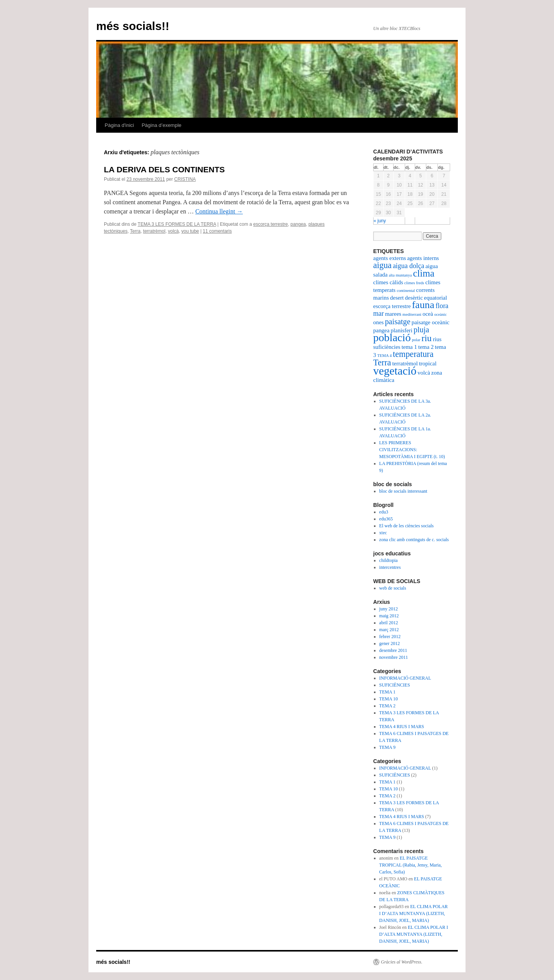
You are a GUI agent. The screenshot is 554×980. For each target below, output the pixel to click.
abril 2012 (389, 623)
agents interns (423, 258)
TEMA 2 (387, 706)
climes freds (414, 283)
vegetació (395, 371)
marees (393, 314)
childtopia (389, 560)
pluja (421, 330)
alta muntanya (400, 275)
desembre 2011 (393, 650)
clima (424, 273)
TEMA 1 (387, 692)
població (392, 337)
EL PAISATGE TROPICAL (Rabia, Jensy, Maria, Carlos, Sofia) (411, 865)
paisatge (397, 322)
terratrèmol (154, 231)
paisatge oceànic (431, 322)
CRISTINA (185, 179)
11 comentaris (217, 231)
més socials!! (133, 26)
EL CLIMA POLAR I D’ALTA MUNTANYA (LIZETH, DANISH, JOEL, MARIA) (414, 913)
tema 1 (409, 347)
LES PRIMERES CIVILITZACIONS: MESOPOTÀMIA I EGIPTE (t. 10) (412, 450)
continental (406, 291)
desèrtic (414, 298)
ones (378, 322)
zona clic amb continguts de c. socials (414, 540)
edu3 (384, 512)
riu (427, 338)
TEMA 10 (389, 699)
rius (437, 339)
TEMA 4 (384, 356)
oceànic (441, 314)
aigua (382, 265)
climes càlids (388, 282)
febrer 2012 (390, 637)
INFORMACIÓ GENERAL (405, 678)
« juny (380, 221)
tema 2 (426, 347)
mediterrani (412, 314)
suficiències (387, 347)
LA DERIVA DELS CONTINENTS (164, 169)
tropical (428, 363)
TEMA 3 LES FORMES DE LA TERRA (177, 224)
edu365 (386, 519)
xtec (383, 533)
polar (416, 340)
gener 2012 (390, 643)
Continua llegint (219, 211)
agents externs (390, 258)
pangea (298, 224)
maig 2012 (389, 616)
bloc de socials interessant (403, 491)
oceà (428, 314)
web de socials (393, 588)
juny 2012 (389, 609)
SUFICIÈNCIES (395, 685)
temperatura (413, 354)
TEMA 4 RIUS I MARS (402, 727)
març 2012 (389, 630)
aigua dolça (409, 266)
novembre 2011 (394, 657)
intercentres (390, 567)
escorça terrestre (270, 224)
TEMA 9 (387, 747)
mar (379, 313)
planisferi (401, 330)
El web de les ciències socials (407, 526)
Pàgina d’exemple (161, 125)
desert (397, 298)
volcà (174, 231)
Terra (135, 231)
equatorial (436, 298)
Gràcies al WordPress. (402, 962)
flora (442, 306)
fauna (423, 305)
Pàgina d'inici (119, 125)
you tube (190, 231)
